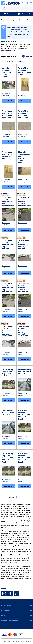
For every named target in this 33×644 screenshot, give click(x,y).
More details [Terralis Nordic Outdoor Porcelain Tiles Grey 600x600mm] (8, 359)
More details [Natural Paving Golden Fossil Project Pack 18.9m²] (8, 400)
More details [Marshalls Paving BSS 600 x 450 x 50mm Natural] (8, 443)
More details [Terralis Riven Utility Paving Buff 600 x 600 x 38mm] (8, 187)
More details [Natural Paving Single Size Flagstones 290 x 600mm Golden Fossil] (8, 486)
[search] (16, 8)
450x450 (5, 51)
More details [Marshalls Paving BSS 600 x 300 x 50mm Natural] (25, 400)
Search (4, 8)
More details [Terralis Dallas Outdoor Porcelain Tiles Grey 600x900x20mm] (8, 230)
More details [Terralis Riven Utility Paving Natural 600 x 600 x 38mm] (25, 142)
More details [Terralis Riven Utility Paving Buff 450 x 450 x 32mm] (25, 101)
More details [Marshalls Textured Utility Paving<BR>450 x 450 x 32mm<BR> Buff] (25, 187)
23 (10, 497)
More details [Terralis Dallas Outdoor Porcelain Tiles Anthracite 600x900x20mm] (25, 230)
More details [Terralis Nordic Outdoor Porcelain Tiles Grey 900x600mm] (8, 273)
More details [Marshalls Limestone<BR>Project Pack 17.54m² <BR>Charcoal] (8, 101)
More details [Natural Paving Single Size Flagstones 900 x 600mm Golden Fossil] (25, 486)
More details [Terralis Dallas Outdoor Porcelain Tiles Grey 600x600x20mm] (8, 316)
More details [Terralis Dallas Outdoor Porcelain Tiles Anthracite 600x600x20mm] (25, 316)
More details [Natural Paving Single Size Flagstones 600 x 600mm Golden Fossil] (25, 443)
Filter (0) (27, 56)
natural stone (6, 568)
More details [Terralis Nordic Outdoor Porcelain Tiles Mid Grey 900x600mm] (25, 273)
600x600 (21, 49)
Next (15, 497)
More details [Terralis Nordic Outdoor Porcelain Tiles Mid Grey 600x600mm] (25, 359)
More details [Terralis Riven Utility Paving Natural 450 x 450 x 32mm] (8, 142)
